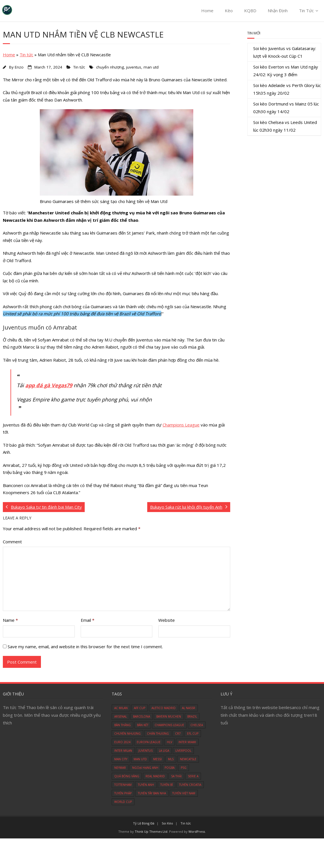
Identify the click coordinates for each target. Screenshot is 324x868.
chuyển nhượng (110, 67)
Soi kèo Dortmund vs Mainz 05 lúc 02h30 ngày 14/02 (286, 108)
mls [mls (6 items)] (171, 759)
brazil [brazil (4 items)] (192, 716)
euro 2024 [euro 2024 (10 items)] (122, 742)
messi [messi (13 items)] (157, 759)
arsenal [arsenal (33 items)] (121, 716)
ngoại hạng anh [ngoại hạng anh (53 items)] (145, 768)
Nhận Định (278, 11)
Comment (12, 542)
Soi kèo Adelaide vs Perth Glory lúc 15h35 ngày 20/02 (287, 89)
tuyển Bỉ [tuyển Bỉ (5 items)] (167, 785)
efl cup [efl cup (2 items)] (193, 734)
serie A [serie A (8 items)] (193, 776)
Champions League (181, 425)
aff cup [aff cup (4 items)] (140, 708)
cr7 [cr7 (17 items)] (178, 734)
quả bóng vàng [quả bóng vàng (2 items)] (127, 776)
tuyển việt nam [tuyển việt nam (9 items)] (184, 793)
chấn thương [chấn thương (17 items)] (158, 734)
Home (207, 11)
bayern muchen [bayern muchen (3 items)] (169, 716)
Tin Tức (306, 11)
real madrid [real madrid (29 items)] (155, 776)
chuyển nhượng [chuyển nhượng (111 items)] (127, 734)
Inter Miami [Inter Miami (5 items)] (187, 742)
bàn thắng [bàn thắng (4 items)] (122, 725)
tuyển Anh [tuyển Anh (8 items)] (146, 785)
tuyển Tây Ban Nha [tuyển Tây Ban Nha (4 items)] (152, 793)
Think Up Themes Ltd (151, 831)
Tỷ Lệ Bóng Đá (144, 823)
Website (167, 620)
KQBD (250, 11)
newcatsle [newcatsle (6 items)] (188, 759)
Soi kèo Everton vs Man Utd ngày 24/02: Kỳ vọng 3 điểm (286, 71)
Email (88, 620)
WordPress (197, 831)
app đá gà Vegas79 (49, 385)
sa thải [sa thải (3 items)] (176, 776)
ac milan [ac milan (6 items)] (121, 708)
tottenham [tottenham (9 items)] (123, 785)
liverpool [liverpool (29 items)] (183, 751)
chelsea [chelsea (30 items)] (197, 725)
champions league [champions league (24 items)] (169, 725)
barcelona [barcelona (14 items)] (142, 716)
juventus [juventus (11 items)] (146, 751)
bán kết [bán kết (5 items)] (143, 725)
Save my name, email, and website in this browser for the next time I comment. (85, 647)
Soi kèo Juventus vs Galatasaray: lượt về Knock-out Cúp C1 (285, 52)
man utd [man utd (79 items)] (140, 759)
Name (10, 620)
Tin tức (26, 55)
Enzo (19, 67)
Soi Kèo (167, 823)
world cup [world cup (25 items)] (123, 802)
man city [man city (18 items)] (121, 759)
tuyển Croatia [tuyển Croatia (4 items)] (190, 785)
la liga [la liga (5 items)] (164, 751)
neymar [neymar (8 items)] (120, 768)
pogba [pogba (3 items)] (170, 768)
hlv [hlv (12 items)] (170, 742)
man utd (151, 67)
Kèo (229, 11)
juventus (134, 67)
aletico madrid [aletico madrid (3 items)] (164, 708)
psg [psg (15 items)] (184, 768)
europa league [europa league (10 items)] (149, 742)
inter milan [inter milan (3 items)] (123, 751)
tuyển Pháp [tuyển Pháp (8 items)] (123, 793)
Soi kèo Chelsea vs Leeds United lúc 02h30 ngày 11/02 (285, 126)
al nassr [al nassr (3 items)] (189, 708)
